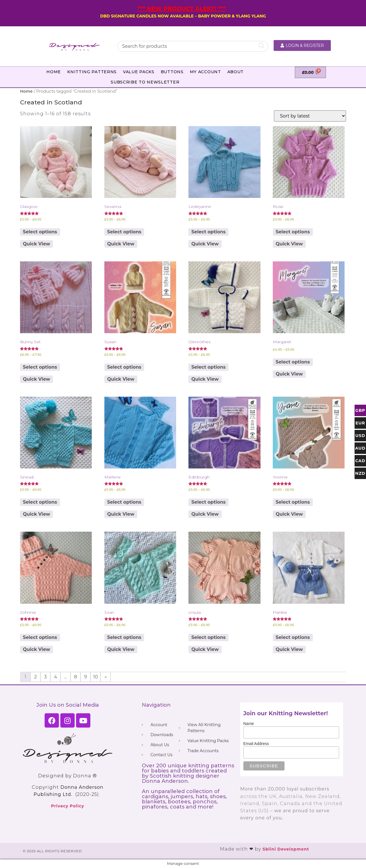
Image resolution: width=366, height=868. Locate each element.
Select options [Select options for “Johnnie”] (40, 637)
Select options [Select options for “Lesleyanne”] (208, 232)
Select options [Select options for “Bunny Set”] (40, 367)
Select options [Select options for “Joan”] (124, 637)
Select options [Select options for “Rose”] (293, 232)
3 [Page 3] (45, 677)
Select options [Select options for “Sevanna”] (124, 232)
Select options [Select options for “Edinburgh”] (208, 502)
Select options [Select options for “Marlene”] (124, 502)
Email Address (256, 744)
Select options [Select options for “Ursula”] (208, 637)
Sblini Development (286, 849)
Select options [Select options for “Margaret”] (293, 362)
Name (249, 724)
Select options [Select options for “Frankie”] (293, 637)
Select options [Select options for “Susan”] (124, 367)
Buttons (172, 72)
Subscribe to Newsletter (145, 82)
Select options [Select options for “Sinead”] (40, 502)
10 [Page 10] (96, 677)
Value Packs (139, 72)
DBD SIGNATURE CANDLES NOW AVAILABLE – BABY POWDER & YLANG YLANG (183, 16)
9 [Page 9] (85, 677)
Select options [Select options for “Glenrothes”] (208, 367)
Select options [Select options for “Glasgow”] (40, 232)
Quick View (36, 244)
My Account (205, 72)
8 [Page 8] (75, 677)
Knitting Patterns (92, 72)
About (236, 72)
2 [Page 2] (35, 677)
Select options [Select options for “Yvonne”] (293, 502)
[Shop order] (310, 116)
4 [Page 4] (56, 677)
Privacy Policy (67, 806)
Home (54, 72)
